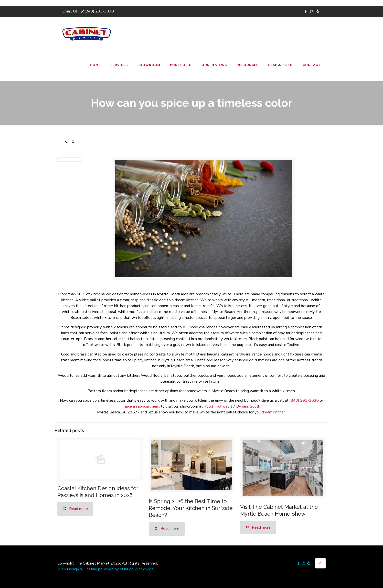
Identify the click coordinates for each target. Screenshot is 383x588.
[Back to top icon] (320, 563)
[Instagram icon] (312, 11)
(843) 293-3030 (304, 400)
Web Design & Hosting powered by (89, 569)
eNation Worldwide (137, 569)
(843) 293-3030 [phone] (99, 11)
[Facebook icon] (306, 11)
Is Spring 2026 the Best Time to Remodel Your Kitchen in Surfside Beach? (191, 508)
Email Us (70, 11)
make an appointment (141, 406)
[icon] (318, 11)
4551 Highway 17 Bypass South (232, 406)
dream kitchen (274, 412)
